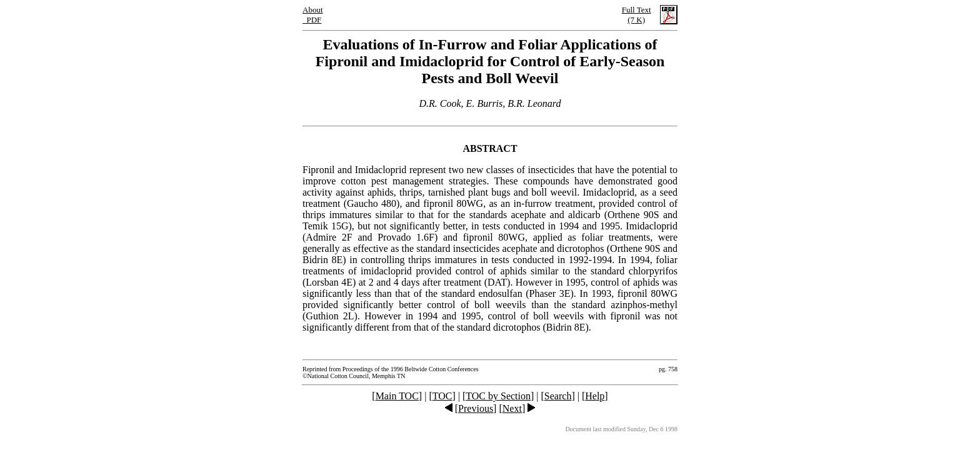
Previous (476, 408)
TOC (442, 396)
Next (512, 408)
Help (595, 396)
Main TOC (397, 396)
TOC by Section (498, 396)
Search (558, 396)
